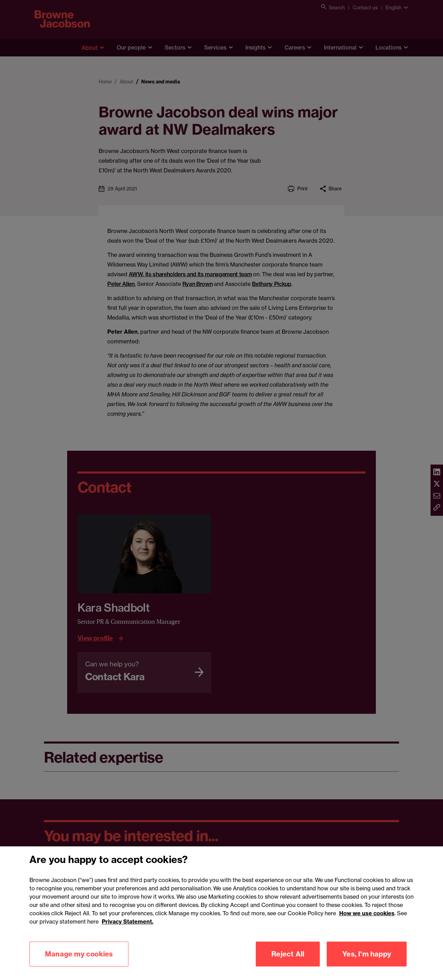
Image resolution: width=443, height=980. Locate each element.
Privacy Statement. (128, 931)
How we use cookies (367, 923)
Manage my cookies (79, 964)
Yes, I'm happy (367, 964)
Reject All (288, 964)
